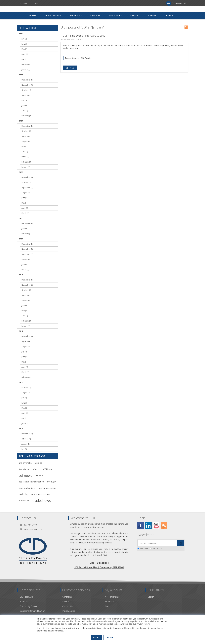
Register (24, 3)
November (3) (27, 285)
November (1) (27, 85)
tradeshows (41, 501)
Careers (76, 58)
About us (24, 601)
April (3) (25, 208)
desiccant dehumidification (31, 482)
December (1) (27, 80)
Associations (25, 469)
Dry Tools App (26, 597)
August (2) (25, 347)
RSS (186, 27)
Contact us (67, 597)
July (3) (24, 100)
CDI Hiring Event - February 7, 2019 (84, 36)
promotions (24, 500)
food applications (27, 488)
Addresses (110, 601)
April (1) (25, 111)
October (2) (26, 131)
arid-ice (39, 463)
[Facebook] (141, 526)
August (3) (25, 193)
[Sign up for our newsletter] (157, 543)
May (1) (24, 147)
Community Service (29, 606)
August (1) (25, 141)
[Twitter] (148, 526)
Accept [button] (96, 637)
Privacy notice (69, 611)
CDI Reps (39, 475)
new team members (41, 494)
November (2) (27, 177)
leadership (23, 494)
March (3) (25, 270)
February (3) (26, 162)
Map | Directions (99, 563)
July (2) (24, 39)
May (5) (24, 311)
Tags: (68, 58)
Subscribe (144, 548)
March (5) (25, 59)
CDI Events (86, 58)
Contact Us (67, 606)
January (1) (26, 70)
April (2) (25, 54)
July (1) (24, 352)
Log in (35, 3)
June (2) (24, 105)
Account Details (112, 597)
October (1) (26, 90)
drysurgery (52, 482)
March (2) (25, 157)
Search (151, 597)
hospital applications (47, 488)
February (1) (26, 64)
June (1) (24, 44)
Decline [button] (109, 637)
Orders (108, 606)
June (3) (24, 198)
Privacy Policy (143, 624)
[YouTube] (156, 526)
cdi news (25, 475)
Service (66, 601)
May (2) (24, 49)
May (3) (24, 408)
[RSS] (164, 526)
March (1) (25, 372)
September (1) (27, 95)
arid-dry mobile (26, 463)
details (70, 68)
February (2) (26, 116)
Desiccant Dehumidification (32, 611)
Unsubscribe (157, 548)
